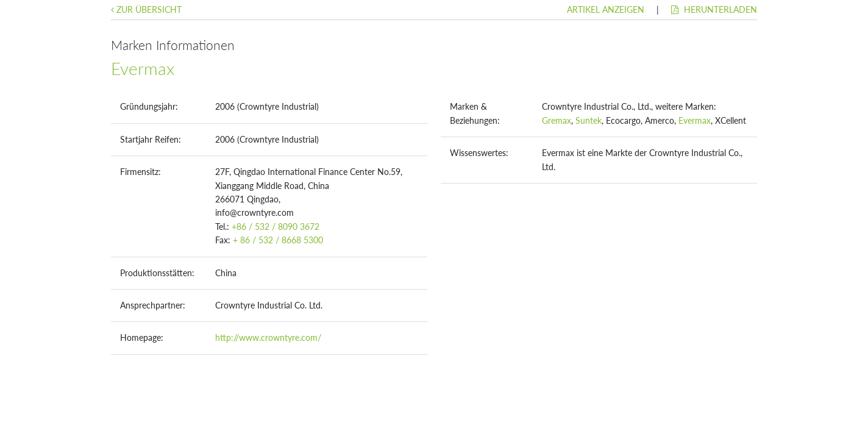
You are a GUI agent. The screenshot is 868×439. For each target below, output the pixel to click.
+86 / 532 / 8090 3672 (276, 227)
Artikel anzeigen (606, 9)
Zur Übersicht (146, 9)
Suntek (589, 120)
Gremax (557, 120)
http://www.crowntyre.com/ (268, 337)
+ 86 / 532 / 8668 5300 (278, 240)
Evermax (695, 120)
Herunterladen (714, 9)
